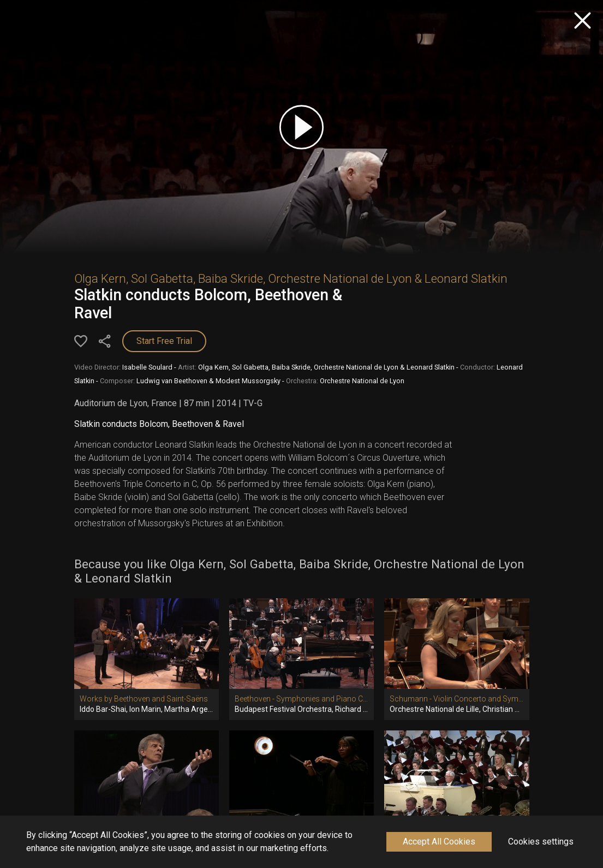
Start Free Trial (164, 341)
